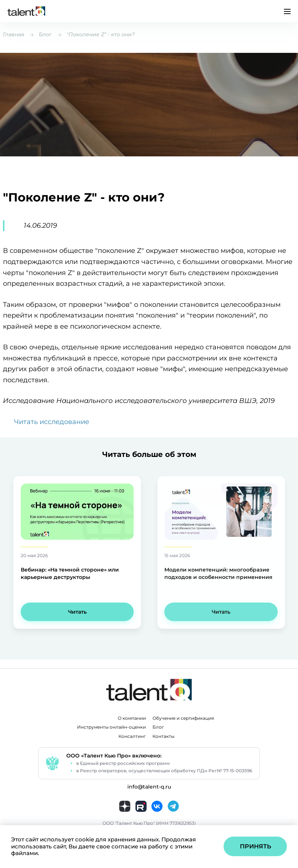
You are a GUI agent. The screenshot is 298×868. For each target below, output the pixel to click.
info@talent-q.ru (149, 787)
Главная (14, 34)
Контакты (163, 736)
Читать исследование (52, 422)
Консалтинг (132, 736)
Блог (45, 34)
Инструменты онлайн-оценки (111, 727)
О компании (132, 718)
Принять (255, 846)
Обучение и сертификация (183, 718)
